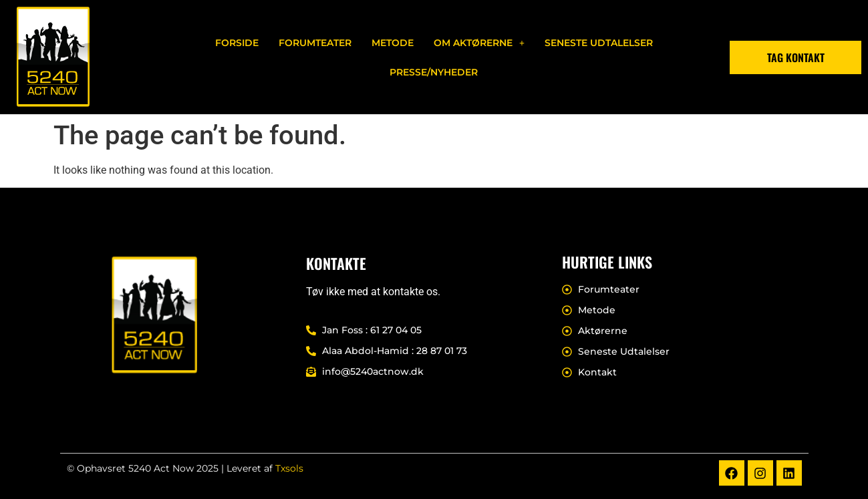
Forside (237, 43)
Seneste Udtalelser (599, 43)
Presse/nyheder (434, 72)
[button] (479, 43)
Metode (393, 43)
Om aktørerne (479, 43)
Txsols (289, 468)
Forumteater (315, 43)
